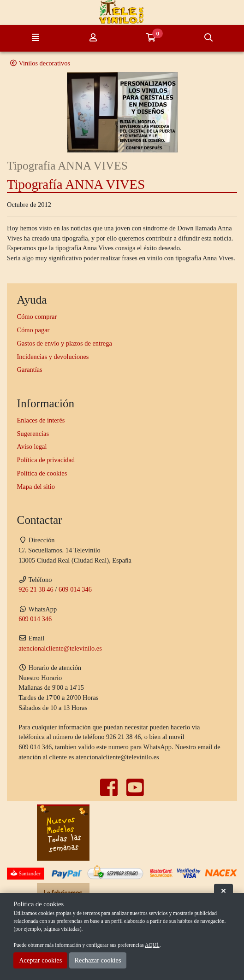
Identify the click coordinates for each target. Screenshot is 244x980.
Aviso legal (32, 446)
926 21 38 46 (36, 589)
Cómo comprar (37, 317)
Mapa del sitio (36, 487)
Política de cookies (42, 473)
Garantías (30, 370)
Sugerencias (33, 434)
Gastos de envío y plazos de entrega (65, 343)
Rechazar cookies (98, 960)
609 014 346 (75, 589)
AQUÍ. (152, 945)
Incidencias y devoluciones (53, 357)
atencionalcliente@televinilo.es (60, 648)
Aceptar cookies (40, 960)
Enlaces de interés (41, 420)
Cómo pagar (33, 330)
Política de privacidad (46, 460)
